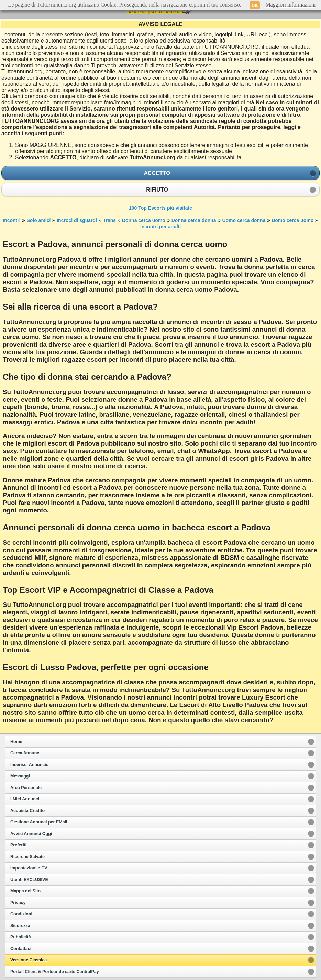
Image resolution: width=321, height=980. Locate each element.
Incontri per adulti (160, 227)
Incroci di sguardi (77, 220)
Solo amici (38, 220)
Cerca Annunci (25, 753)
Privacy (18, 903)
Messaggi (20, 776)
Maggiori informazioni (290, 5)
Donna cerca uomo (144, 220)
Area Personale (26, 788)
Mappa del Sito (25, 891)
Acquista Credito (27, 811)
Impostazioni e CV (29, 868)
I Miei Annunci (25, 799)
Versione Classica (29, 960)
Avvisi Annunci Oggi (31, 834)
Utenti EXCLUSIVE (29, 880)
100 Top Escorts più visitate (160, 208)
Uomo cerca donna (244, 220)
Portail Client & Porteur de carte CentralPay (55, 972)
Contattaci (21, 949)
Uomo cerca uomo (292, 220)
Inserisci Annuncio (29, 765)
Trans (109, 220)
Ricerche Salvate (27, 857)
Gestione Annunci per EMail (39, 822)
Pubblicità (21, 937)
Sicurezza (20, 926)
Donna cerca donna (194, 220)
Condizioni (21, 914)
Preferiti (18, 845)
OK (255, 5)
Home (16, 742)
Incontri (12, 220)
